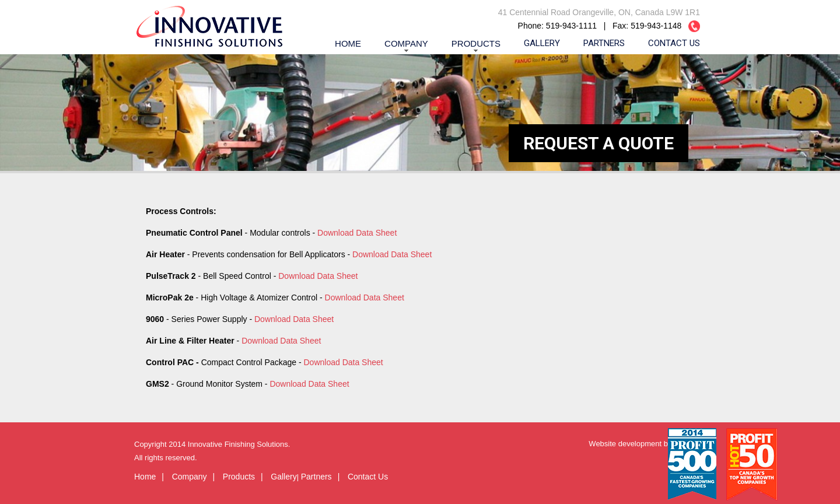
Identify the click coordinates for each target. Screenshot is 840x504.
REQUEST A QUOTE (598, 143)
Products (476, 43)
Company (406, 43)
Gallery (542, 43)
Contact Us (674, 43)
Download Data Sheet (357, 233)
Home (348, 43)
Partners (604, 43)
